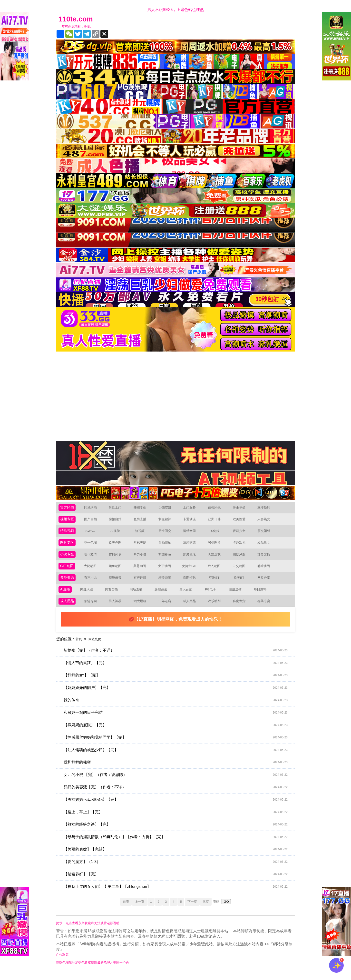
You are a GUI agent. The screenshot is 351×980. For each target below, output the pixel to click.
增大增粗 (142, 608)
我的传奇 (178, 707)
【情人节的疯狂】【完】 (178, 670)
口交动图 (241, 571)
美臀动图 (142, 571)
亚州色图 (92, 546)
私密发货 (241, 608)
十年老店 (167, 608)
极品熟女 (266, 546)
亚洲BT (216, 583)
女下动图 (166, 571)
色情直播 (142, 521)
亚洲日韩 (216, 521)
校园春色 (167, 558)
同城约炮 (92, 508)
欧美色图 (117, 546)
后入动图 (216, 571)
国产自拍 (92, 521)
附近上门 (117, 508)
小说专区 (68, 558)
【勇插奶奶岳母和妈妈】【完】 (178, 807)
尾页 (212, 909)
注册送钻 (237, 595)
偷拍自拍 (117, 521)
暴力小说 (142, 558)
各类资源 (68, 583)
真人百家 (187, 595)
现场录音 (117, 583)
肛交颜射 (266, 533)
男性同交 (167, 533)
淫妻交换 (266, 558)
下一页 (196, 909)
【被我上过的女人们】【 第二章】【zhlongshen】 (178, 894)
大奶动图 (92, 571)
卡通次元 (241, 546)
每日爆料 (261, 595)
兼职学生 (142, 508)
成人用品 (68, 608)
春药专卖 (266, 608)
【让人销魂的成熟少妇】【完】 (178, 757)
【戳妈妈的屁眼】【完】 (178, 732)
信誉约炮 (216, 508)
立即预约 (266, 508)
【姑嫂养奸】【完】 (178, 882)
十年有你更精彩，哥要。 (80, 27)
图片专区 (68, 546)
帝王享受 (241, 508)
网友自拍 (113, 595)
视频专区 (68, 521)
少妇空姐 (167, 508)
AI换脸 (117, 533)
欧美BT (241, 583)
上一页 (136, 909)
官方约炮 (68, 508)
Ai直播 (66, 595)
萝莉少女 (241, 533)
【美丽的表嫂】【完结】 (178, 857)
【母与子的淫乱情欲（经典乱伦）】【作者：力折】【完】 (178, 844)
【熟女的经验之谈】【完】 (178, 832)
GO (234, 909)
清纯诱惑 (191, 546)
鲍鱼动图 (117, 571)
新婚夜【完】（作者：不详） (178, 658)
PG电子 (212, 595)
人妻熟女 (266, 521)
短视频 (142, 533)
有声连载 (142, 583)
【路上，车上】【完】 (178, 819)
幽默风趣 (241, 558)
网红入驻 (88, 595)
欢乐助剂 (216, 608)
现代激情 (92, 558)
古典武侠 (117, 558)
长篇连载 (216, 558)
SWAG (92, 533)
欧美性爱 (241, 521)
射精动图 (265, 571)
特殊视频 (68, 533)
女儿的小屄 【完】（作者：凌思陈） (178, 782)
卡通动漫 (191, 521)
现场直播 (137, 595)
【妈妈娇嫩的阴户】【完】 (178, 695)
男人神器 (117, 608)
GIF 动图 (68, 571)
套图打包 (191, 583)
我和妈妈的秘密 (178, 770)
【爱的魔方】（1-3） (178, 869)
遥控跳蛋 (162, 595)
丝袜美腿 (142, 546)
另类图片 (216, 546)
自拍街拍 (167, 546)
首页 (79, 646)
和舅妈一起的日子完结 (178, 720)
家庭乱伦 (191, 558)
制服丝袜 (167, 521)
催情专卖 (92, 608)
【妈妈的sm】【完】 (178, 683)
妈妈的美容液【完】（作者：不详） (178, 794)
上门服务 (191, 508)
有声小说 (92, 583)
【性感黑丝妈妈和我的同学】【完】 (178, 745)
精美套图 (167, 583)
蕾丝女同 (191, 533)
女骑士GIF (191, 571)
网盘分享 (266, 583)
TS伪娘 (216, 533)
